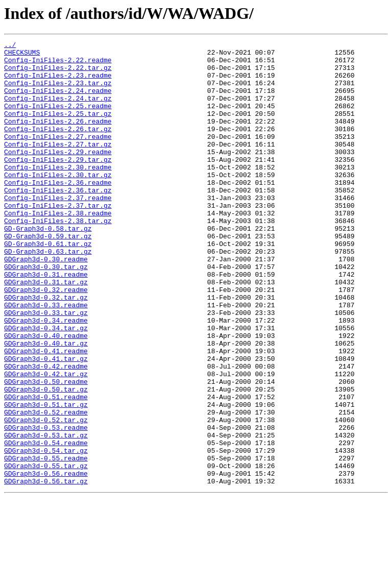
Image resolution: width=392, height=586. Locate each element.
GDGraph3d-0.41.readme (46, 413)
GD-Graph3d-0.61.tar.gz (48, 285)
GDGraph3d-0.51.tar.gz (46, 478)
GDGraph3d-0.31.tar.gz (46, 331)
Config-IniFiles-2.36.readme (58, 211)
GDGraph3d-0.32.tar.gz (46, 349)
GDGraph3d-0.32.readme (46, 340)
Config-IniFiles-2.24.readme (58, 101)
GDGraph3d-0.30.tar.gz (46, 312)
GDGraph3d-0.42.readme (46, 432)
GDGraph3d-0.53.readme (46, 505)
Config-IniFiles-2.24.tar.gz (58, 110)
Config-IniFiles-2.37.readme (58, 230)
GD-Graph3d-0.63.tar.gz (48, 294)
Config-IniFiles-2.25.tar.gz (58, 129)
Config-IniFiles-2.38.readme (58, 248)
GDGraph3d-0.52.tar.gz (46, 496)
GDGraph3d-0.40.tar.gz (46, 404)
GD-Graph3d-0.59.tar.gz (48, 276)
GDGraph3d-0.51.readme (46, 469)
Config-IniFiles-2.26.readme (58, 138)
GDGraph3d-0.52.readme (46, 487)
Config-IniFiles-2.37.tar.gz (58, 239)
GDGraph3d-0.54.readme (46, 524)
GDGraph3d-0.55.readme (46, 542)
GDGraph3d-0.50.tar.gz (46, 459)
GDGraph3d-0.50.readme (46, 450)
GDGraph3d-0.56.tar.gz (46, 570)
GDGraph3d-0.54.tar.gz (46, 533)
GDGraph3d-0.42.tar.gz (46, 441)
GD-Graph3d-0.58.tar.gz (48, 266)
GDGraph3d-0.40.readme (46, 395)
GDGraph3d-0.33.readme (46, 358)
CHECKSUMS (22, 55)
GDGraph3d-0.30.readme (46, 303)
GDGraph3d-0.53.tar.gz (46, 515)
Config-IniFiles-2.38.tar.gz (58, 257)
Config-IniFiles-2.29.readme (58, 175)
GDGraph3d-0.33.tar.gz (46, 368)
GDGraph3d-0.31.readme (46, 322)
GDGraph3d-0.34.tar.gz (46, 386)
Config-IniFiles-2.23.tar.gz (58, 92)
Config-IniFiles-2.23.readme (58, 83)
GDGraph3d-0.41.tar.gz (46, 423)
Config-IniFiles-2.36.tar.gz (58, 221)
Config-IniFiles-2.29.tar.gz (58, 184)
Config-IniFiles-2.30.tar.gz (58, 202)
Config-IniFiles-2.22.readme (58, 64)
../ (10, 46)
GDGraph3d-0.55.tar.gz (46, 551)
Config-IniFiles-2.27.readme (58, 156)
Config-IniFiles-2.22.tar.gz (58, 74)
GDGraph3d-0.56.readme (46, 560)
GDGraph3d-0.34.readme (46, 377)
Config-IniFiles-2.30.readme (58, 193)
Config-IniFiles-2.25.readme (58, 119)
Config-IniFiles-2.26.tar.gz (58, 147)
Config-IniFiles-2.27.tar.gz (58, 165)
